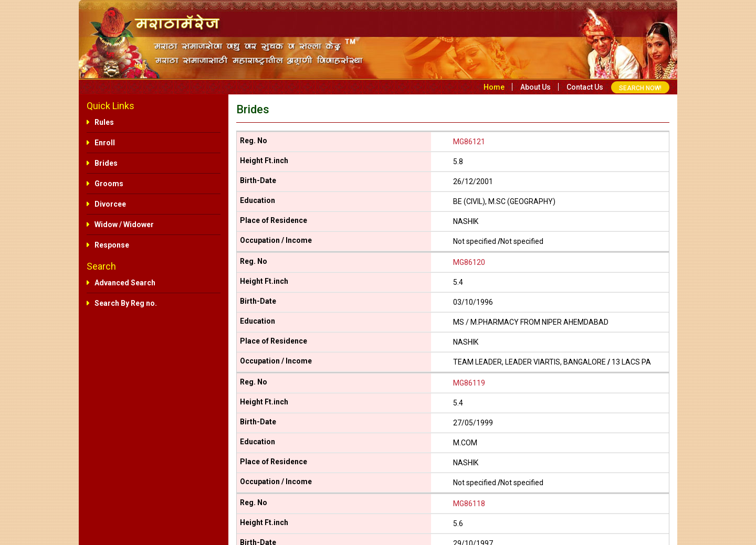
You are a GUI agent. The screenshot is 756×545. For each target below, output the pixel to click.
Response (112, 245)
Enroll (105, 143)
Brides (106, 163)
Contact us (585, 87)
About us (535, 87)
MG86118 (469, 504)
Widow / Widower (124, 225)
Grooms (109, 184)
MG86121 (469, 142)
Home (494, 87)
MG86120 (469, 262)
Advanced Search (125, 283)
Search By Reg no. (126, 303)
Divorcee (110, 204)
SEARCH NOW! (640, 88)
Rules (104, 122)
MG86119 (469, 383)
